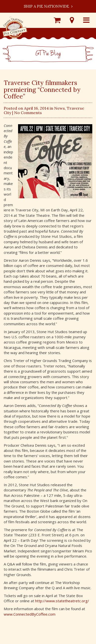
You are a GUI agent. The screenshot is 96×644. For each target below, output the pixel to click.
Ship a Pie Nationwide (48, 6)
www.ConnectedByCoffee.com (30, 614)
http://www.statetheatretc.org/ (62, 601)
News (60, 108)
